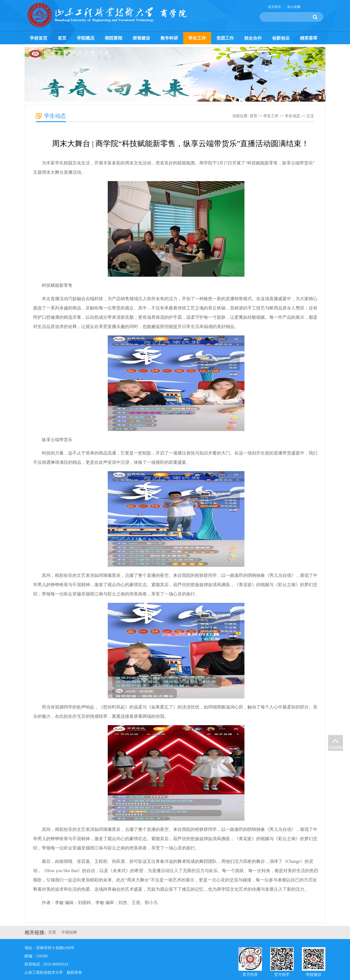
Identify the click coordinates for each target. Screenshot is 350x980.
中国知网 (69, 932)
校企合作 (253, 38)
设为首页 (275, 7)
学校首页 (39, 38)
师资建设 (141, 38)
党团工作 (225, 38)
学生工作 (197, 38)
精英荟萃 (309, 38)
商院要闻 (113, 38)
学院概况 (86, 38)
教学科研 (169, 38)
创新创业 (281, 38)
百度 (52, 932)
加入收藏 (294, 7)
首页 (62, 38)
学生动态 (293, 116)
